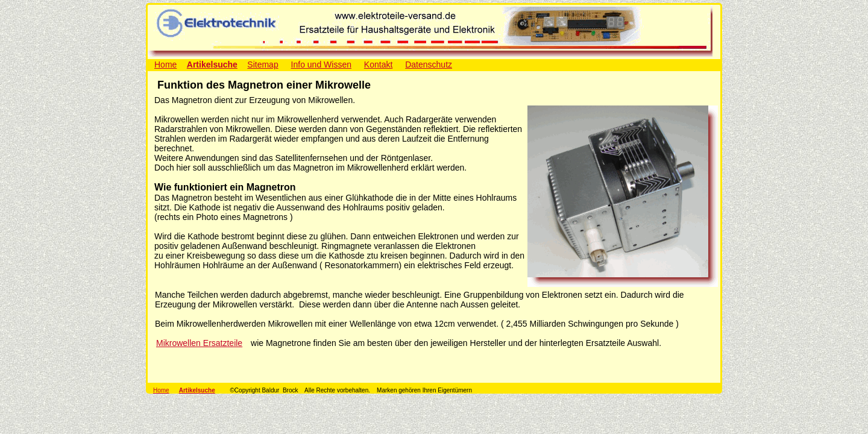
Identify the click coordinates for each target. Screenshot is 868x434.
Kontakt (378, 64)
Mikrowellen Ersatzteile (199, 343)
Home (165, 64)
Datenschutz (429, 64)
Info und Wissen (321, 64)
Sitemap (263, 64)
